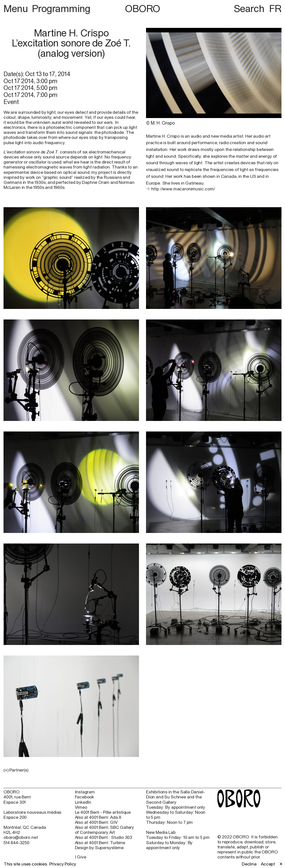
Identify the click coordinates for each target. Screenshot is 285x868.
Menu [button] (17, 8)
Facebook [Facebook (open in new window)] (85, 797)
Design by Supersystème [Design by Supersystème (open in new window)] (99, 848)
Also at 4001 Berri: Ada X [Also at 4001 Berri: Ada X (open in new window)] (98, 817)
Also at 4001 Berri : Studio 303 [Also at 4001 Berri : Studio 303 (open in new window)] (104, 837)
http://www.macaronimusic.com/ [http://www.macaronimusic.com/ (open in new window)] (183, 189)
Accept (268, 864)
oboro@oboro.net (21, 837)
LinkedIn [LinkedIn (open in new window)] (83, 802)
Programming (61, 8)
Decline (249, 864)
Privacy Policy (63, 864)
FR (275, 8)
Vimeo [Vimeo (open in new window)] (81, 807)
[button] (71, 770)
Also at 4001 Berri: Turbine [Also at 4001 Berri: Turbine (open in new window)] (100, 843)
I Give (81, 857)
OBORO (142, 9)
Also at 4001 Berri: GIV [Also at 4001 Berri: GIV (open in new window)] (96, 822)
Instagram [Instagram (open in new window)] (85, 792)
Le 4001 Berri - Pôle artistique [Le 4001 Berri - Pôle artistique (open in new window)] (103, 812)
